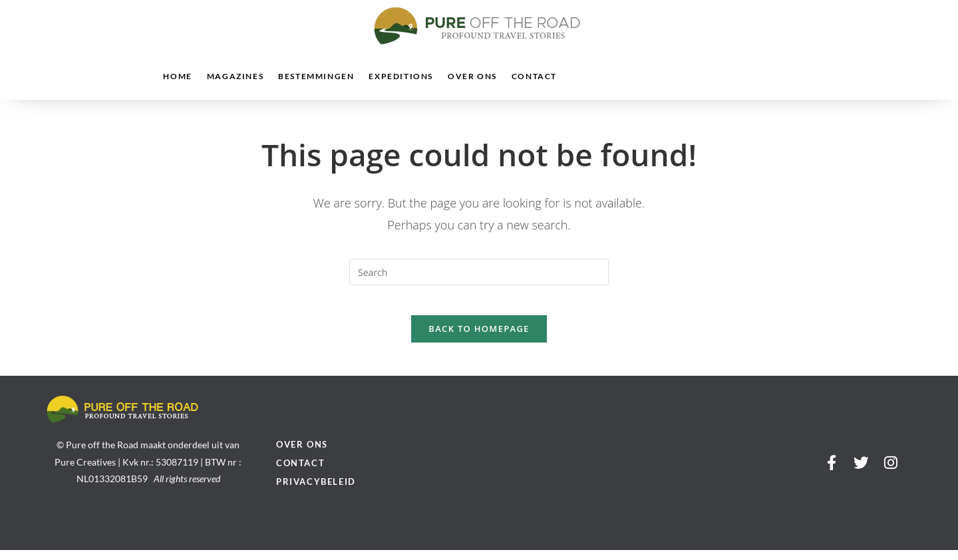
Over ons (472, 76)
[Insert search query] (479, 272)
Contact (534, 76)
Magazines (235, 76)
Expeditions (401, 76)
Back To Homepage (479, 339)
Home (177, 76)
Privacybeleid (316, 491)
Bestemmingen (316, 76)
